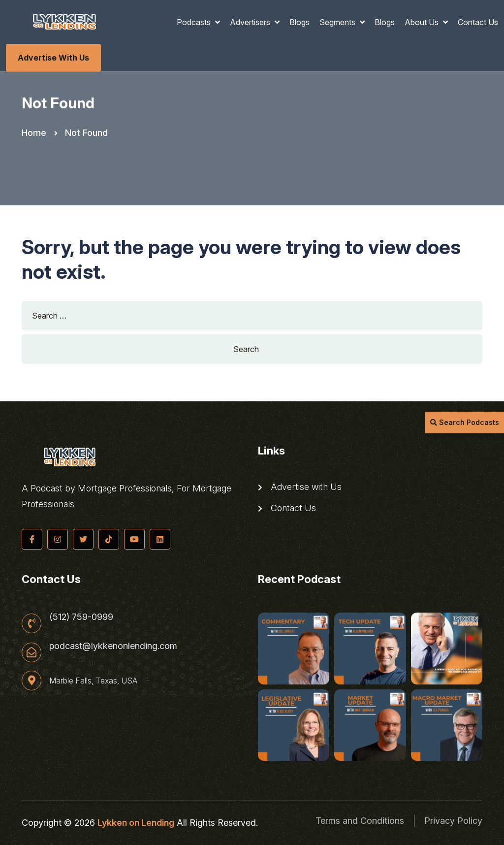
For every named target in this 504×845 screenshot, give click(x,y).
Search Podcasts (465, 422)
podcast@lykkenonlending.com (113, 646)
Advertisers (251, 22)
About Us (423, 22)
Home (34, 133)
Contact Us (478, 22)
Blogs (299, 22)
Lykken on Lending (136, 823)
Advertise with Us (53, 58)
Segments (338, 22)
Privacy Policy (453, 821)
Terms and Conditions (360, 821)
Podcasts (195, 22)
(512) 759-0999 (81, 617)
